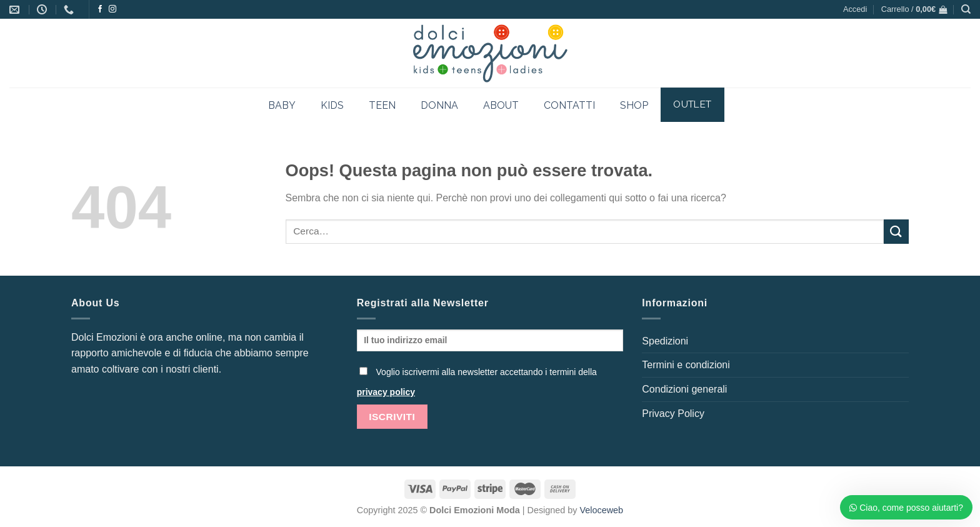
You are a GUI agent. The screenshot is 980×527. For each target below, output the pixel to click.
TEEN (382, 105)
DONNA (439, 105)
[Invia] (896, 232)
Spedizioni (665, 341)
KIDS (332, 105)
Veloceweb (602, 510)
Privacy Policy (673, 414)
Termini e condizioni (686, 365)
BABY (282, 105)
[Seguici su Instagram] (112, 9)
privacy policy (386, 392)
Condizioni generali (684, 389)
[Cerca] (966, 9)
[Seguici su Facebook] (100, 9)
